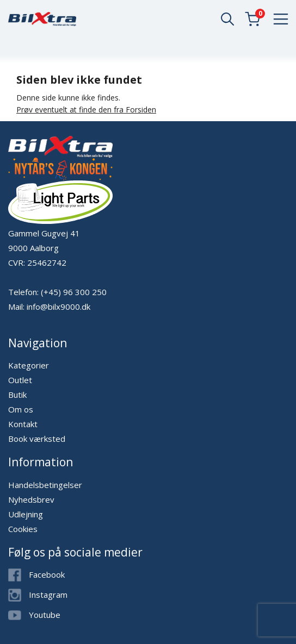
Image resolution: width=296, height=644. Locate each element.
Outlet (20, 380)
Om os (21, 409)
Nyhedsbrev (31, 499)
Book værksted (37, 439)
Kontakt (23, 424)
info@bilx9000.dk (58, 307)
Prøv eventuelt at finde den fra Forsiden (86, 110)
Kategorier (29, 365)
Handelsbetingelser (45, 485)
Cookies (23, 529)
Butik (17, 395)
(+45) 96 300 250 (74, 292)
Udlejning (26, 514)
